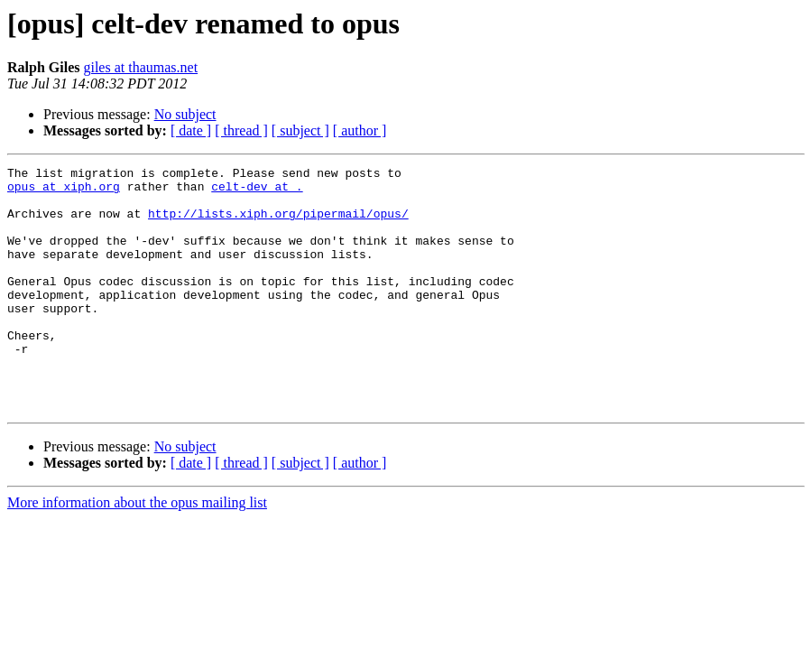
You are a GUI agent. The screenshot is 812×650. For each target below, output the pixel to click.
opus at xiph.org (64, 191)
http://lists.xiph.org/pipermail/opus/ (278, 224)
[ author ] (360, 130)
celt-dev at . (257, 191)
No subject (185, 114)
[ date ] (191, 130)
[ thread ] (241, 130)
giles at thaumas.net (140, 67)
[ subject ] (300, 130)
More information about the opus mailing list (137, 551)
